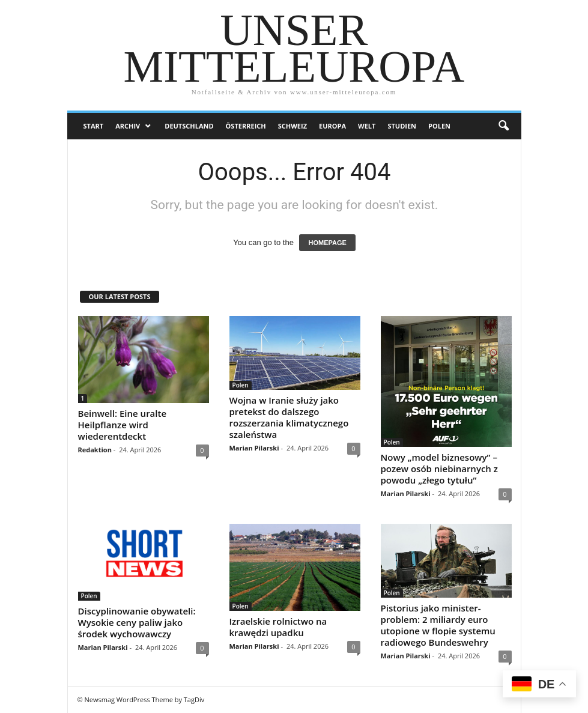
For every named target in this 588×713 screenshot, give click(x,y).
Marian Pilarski (254, 448)
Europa (332, 126)
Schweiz (292, 126)
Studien (402, 126)
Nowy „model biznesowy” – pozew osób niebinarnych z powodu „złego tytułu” (439, 469)
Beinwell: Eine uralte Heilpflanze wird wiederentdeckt (123, 425)
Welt (367, 126)
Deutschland (189, 126)
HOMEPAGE (327, 243)
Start (94, 126)
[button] (503, 126)
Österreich (246, 126)
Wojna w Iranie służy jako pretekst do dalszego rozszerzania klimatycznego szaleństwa (289, 417)
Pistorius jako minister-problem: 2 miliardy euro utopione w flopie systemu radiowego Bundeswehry (438, 625)
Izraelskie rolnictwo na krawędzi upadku (278, 627)
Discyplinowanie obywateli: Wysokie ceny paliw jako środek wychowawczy (137, 622)
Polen (439, 126)
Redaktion (95, 450)
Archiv (128, 126)
